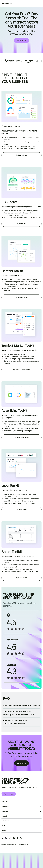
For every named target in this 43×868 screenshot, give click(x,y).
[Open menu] (41, 3)
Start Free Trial (21, 40)
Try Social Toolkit (21, 578)
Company (5, 811)
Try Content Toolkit (21, 297)
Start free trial (9, 794)
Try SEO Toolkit (22, 224)
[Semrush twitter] (21, 838)
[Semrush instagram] (6, 838)
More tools (5, 807)
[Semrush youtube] (14, 838)
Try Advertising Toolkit (21, 437)
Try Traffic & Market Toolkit (21, 370)
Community (5, 821)
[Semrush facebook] (17, 838)
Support (4, 816)
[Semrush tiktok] (10, 838)
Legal (3, 826)
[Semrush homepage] (7, 3)
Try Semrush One (21, 155)
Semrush (5, 802)
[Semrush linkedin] (3, 838)
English (4, 830)
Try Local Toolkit (21, 510)
